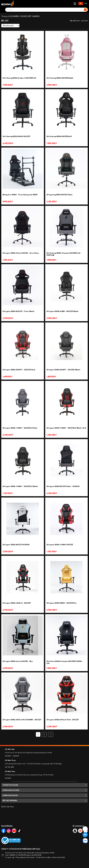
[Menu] (3, 10)
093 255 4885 (9, 767)
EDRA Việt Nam (8, 807)
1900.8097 (8, 756)
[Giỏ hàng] (75, 3)
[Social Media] (3, 831)
